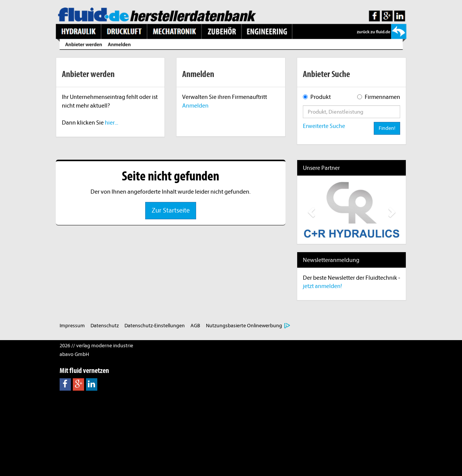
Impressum (72, 326)
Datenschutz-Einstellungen (155, 326)
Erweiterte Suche (324, 126)
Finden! (387, 128)
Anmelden (195, 106)
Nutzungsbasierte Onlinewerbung (244, 326)
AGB (195, 326)
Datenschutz (105, 326)
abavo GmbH (74, 354)
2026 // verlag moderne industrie (96, 346)
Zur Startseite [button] (171, 210)
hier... (111, 123)
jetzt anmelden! (322, 286)
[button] (310, 210)
